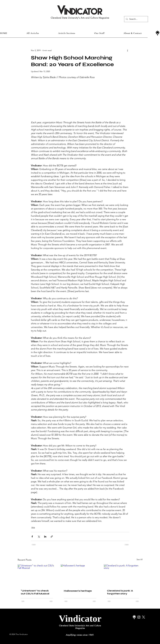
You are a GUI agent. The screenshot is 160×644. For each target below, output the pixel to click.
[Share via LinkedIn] (45, 536)
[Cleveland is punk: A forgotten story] (123, 575)
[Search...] (136, 19)
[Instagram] (139, 617)
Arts (33, 527)
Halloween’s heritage (78, 591)
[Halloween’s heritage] (80, 575)
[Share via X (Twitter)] (39, 536)
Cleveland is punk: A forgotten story (120, 592)
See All (140, 559)
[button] (67, 33)
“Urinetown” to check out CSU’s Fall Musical (35, 592)
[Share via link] (52, 536)
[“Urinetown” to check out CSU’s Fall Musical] (37, 575)
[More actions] (128, 50)
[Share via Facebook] (32, 536)
